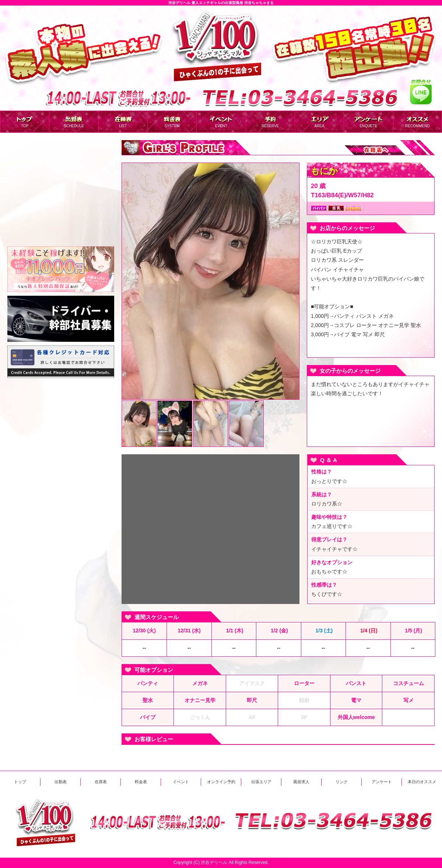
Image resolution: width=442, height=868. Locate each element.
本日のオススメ (422, 782)
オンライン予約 (221, 782)
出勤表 (61, 782)
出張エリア (261, 782)
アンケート (382, 782)
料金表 (141, 782)
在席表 (101, 782)
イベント (181, 782)
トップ (20, 782)
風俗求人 (301, 782)
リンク (342, 782)
